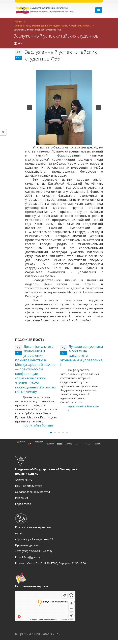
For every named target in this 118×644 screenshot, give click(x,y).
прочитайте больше (34, 427)
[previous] (29, 108)
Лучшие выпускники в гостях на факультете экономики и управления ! (82, 356)
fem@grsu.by (32, 561)
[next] (99, 108)
